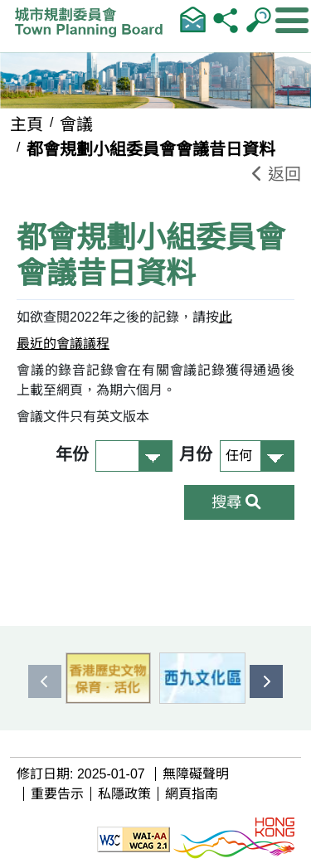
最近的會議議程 (63, 344)
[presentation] (45, 681)
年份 (72, 454)
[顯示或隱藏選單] (292, 21)
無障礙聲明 (196, 774)
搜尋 (236, 502)
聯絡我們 (192, 19)
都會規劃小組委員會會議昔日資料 (151, 149)
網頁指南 (192, 794)
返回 (277, 174)
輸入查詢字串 (259, 19)
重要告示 (57, 794)
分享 (226, 19)
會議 (76, 124)
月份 (196, 454)
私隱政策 (124, 794)
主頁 (27, 124)
